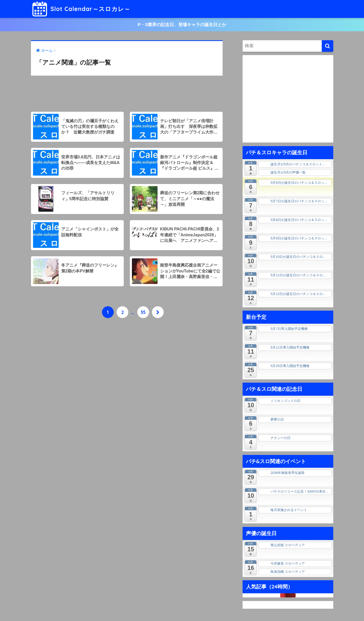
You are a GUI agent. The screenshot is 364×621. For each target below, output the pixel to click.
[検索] (327, 46)
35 (143, 312)
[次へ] (158, 312)
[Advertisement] (127, 94)
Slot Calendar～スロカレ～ (81, 9)
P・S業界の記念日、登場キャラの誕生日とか (182, 25)
